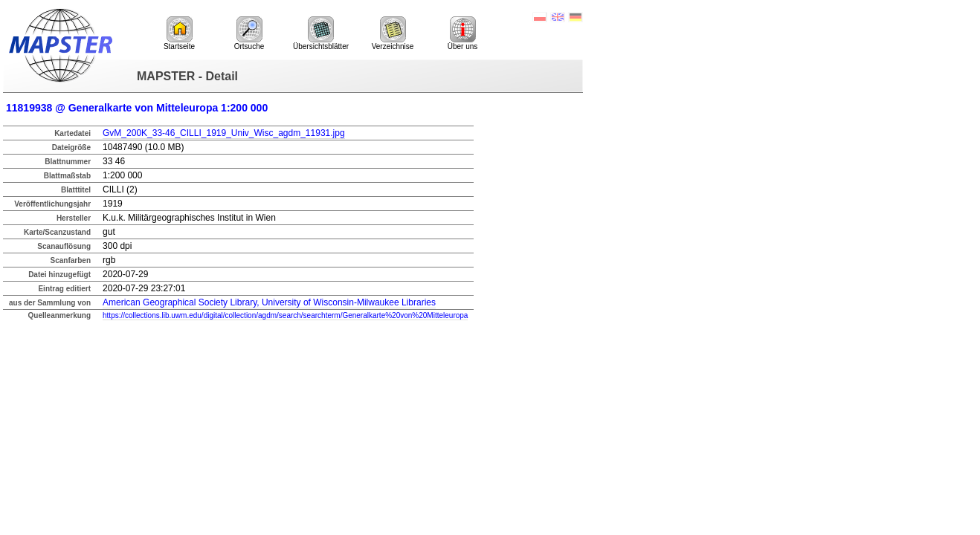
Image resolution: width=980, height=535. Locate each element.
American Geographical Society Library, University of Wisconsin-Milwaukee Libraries (269, 302)
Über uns (463, 33)
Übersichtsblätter (321, 33)
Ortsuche (249, 33)
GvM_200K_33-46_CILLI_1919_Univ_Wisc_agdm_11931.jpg (224, 133)
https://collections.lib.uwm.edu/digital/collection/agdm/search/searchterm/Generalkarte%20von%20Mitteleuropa (285, 315)
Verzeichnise (393, 33)
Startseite (179, 33)
